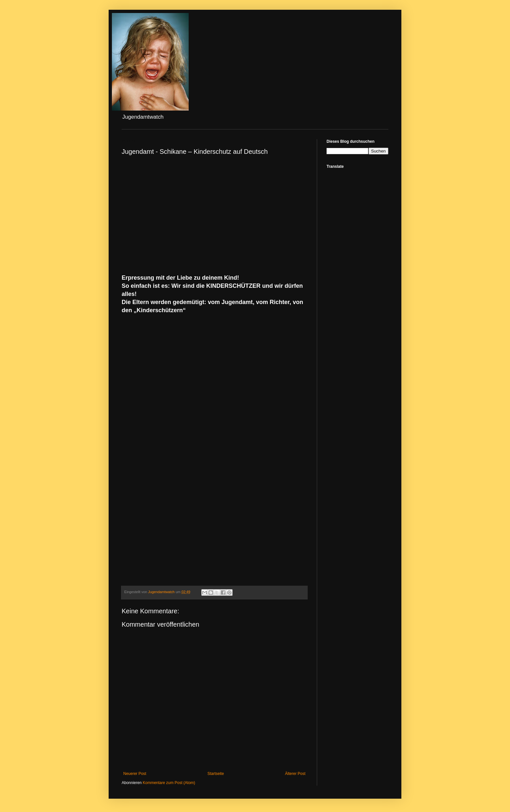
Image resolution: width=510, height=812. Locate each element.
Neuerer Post (135, 774)
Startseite (216, 774)
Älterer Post (295, 774)
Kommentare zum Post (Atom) (169, 783)
